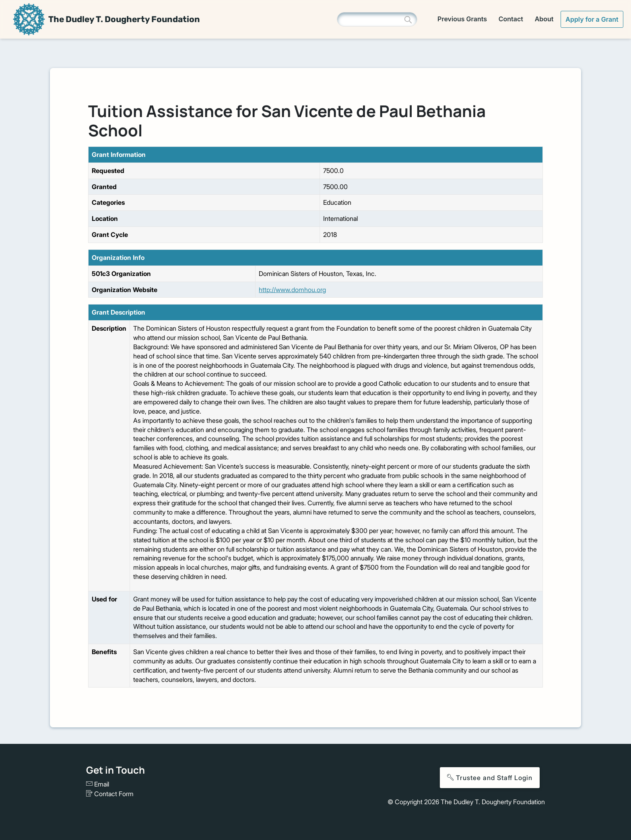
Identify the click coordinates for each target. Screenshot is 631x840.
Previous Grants (462, 19)
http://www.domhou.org (292, 290)
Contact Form (110, 794)
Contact (511, 19)
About (544, 19)
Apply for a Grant (592, 19)
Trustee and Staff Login (490, 778)
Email (98, 784)
